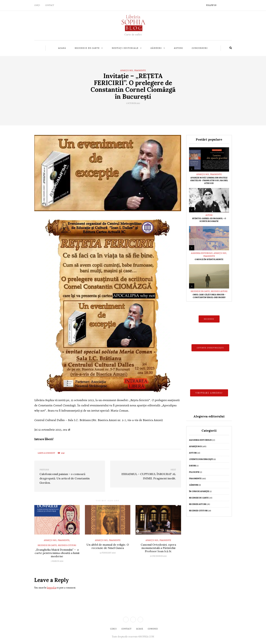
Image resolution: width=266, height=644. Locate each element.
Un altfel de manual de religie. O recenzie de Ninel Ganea (108, 546)
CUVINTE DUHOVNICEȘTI (210, 348)
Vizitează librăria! (209, 393)
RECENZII (209, 319)
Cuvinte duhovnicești (201, 459)
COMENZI (153, 629)
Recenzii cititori (67, 545)
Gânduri (156, 48)
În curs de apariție (199, 491)
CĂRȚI (37, 5)
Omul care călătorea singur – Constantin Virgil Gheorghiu (209, 296)
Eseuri (193, 466)
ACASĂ (140, 629)
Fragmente (140, 70)
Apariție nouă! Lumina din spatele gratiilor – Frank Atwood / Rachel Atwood (209, 180)
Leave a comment (45, 453)
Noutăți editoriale (125, 48)
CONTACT (127, 629)
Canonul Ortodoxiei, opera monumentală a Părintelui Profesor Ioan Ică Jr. (158, 548)
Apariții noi (127, 70)
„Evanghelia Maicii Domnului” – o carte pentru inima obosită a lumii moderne (57, 553)
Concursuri (200, 48)
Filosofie (194, 472)
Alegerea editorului (202, 253)
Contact (50, 5)
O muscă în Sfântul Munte (209, 259)
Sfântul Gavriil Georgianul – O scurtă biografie (209, 220)
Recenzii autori (219, 291)
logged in (52, 588)
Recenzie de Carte (87, 48)
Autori (179, 48)
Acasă (62, 48)
